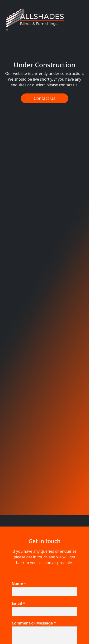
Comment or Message (34, 623)
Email (18, 603)
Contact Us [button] (45, 98)
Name (19, 584)
